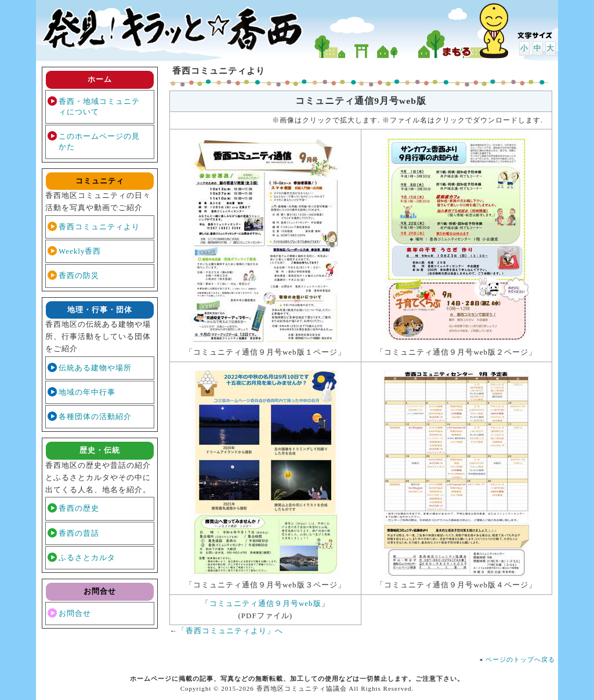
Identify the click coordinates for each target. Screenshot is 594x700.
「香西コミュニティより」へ (230, 631)
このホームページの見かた (99, 141)
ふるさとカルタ (87, 558)
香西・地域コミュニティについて (99, 107)
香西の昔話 (79, 533)
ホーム (100, 79)
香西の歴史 (79, 508)
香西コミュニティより (99, 227)
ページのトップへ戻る (520, 659)
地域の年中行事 (87, 392)
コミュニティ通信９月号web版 (265, 603)
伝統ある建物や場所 (95, 368)
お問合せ (75, 613)
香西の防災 (79, 275)
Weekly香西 (80, 251)
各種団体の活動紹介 (95, 416)
